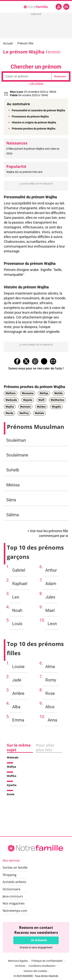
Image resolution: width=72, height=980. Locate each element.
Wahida (39, 413)
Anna (52, 720)
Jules (50, 597)
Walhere (11, 393)
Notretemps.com (15, 911)
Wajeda (28, 400)
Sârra (11, 500)
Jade (17, 680)
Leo (16, 597)
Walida (58, 393)
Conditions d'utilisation (42, 966)
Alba (16, 707)
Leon (52, 624)
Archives (20, 966)
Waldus (41, 407)
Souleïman (16, 440)
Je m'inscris (39, 940)
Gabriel (19, 570)
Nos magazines (14, 903)
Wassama (28, 393)
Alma (50, 666)
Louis (17, 624)
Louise (18, 666)
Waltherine (57, 400)
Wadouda (11, 400)
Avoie (11, 794)
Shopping (10, 875)
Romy (51, 680)
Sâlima (13, 515)
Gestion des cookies (35, 971)
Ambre (18, 693)
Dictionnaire (12, 889)
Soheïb (13, 470)
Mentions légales (18, 961)
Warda (9, 413)
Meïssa (13, 485)
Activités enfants (14, 882)
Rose (50, 693)
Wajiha (10, 407)
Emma (18, 720)
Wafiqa (44, 393)
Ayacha (12, 785)
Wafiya (11, 767)
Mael (50, 610)
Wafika (12, 776)
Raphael (20, 584)
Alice (50, 707)
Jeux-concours (13, 896)
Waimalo (25, 407)
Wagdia (56, 407)
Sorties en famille (15, 868)
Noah (17, 610)
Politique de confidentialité (47, 961)
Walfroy (24, 413)
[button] (66, 7)
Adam (51, 584)
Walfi (41, 400)
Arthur (51, 570)
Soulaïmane (17, 455)
